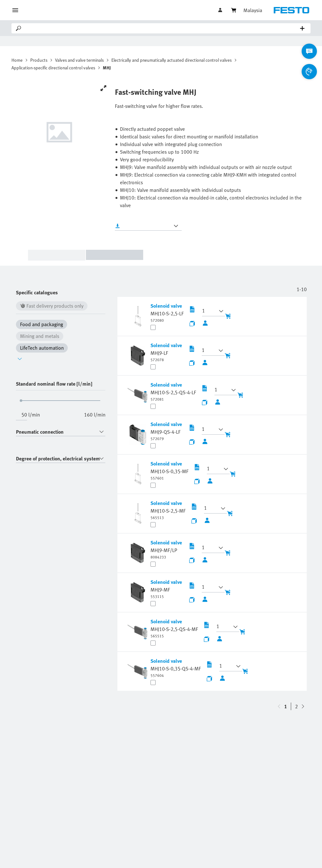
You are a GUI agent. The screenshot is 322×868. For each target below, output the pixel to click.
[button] (210, 311)
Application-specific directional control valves (53, 68)
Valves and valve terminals (79, 60)
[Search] (162, 28)
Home (17, 60)
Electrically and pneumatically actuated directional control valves (171, 60)
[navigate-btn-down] (279, 706)
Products (39, 60)
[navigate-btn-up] (303, 706)
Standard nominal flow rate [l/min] (54, 384)
